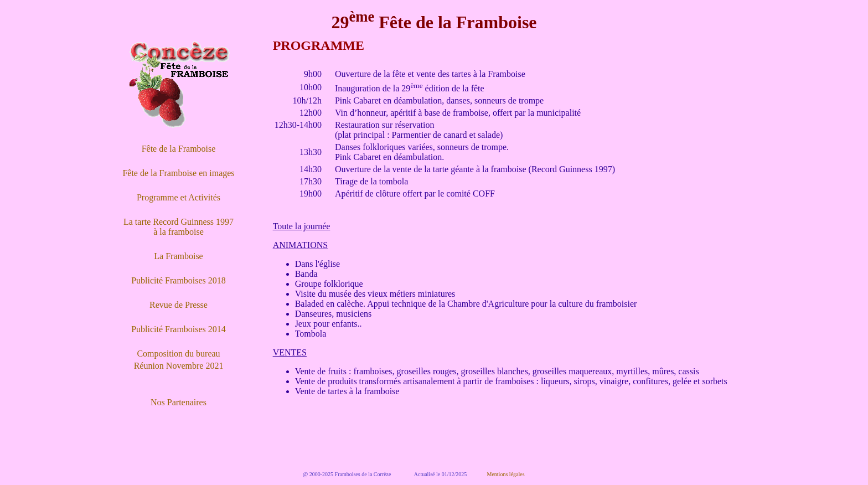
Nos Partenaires (179, 402)
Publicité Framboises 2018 (179, 280)
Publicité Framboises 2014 (179, 329)
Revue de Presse (179, 305)
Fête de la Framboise (179, 149)
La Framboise (178, 256)
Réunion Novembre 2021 (179, 366)
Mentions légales (506, 474)
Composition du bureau (178, 354)
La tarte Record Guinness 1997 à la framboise (179, 227)
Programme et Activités (179, 197)
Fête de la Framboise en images (178, 173)
